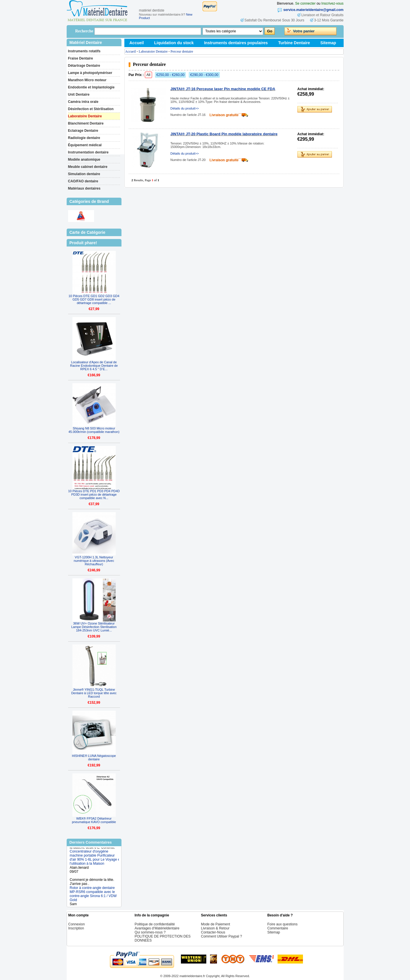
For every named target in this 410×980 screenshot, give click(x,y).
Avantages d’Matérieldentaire (157, 928)
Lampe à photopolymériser (90, 73)
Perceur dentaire (182, 51)
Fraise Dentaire (81, 58)
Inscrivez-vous (333, 3)
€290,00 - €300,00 (204, 75)
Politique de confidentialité (155, 924)
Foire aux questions (283, 924)
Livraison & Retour (215, 928)
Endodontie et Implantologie (91, 87)
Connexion (77, 924)
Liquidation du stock (174, 43)
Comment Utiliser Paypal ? (222, 936)
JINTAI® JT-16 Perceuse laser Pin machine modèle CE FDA (223, 89)
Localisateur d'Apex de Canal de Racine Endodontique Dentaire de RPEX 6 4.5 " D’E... (94, 366)
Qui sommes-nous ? (150, 932)
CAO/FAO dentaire (83, 181)
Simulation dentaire (84, 174)
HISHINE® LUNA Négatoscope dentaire (94, 757)
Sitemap (328, 43)
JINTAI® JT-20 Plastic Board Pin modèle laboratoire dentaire (224, 134)
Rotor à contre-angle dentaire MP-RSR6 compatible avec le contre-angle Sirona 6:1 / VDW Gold (93, 896)
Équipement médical (85, 145)
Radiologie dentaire (84, 138)
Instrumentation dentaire (88, 152)
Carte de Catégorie (87, 232)
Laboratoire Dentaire (85, 116)
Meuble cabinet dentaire (88, 167)
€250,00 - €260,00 (170, 75)
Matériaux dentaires (84, 188)
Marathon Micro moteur (87, 80)
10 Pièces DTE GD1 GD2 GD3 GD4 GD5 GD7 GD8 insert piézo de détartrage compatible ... (94, 299)
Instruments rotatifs (84, 51)
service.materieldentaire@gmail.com (313, 10)
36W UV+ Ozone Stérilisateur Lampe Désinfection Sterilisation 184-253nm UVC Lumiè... (94, 627)
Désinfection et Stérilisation (91, 109)
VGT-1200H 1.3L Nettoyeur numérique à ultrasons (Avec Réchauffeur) (94, 561)
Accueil (137, 43)
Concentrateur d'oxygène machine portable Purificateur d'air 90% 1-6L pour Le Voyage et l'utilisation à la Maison (95, 859)
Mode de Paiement (216, 924)
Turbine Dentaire (294, 43)
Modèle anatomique (84, 160)
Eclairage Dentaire (83, 131)
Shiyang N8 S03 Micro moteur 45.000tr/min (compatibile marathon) (94, 430)
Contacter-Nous (213, 932)
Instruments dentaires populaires (236, 43)
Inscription (76, 928)
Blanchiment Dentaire (86, 123)
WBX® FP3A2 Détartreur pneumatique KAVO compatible (94, 820)
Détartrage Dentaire (84, 66)
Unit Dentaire (79, 95)
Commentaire (278, 928)
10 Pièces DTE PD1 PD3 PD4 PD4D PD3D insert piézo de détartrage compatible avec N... (94, 494)
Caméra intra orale (83, 102)
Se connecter (305, 3)
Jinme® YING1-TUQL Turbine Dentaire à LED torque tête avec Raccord (94, 693)
